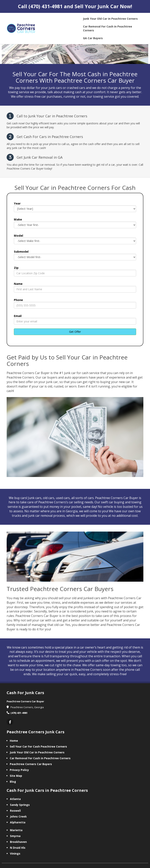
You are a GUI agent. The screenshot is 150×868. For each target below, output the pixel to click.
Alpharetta (18, 822)
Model (18, 235)
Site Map (16, 776)
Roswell (15, 811)
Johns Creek (18, 816)
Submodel (21, 251)
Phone (18, 300)
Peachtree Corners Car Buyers (31, 764)
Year (17, 203)
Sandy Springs (20, 805)
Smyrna (15, 836)
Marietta (16, 830)
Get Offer (75, 332)
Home (14, 741)
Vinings (15, 853)
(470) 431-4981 (46, 6)
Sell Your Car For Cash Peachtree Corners (38, 746)
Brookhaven (18, 842)
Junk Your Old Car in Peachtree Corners (37, 752)
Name (18, 284)
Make (18, 219)
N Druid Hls (18, 848)
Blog (13, 782)
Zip (16, 268)
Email (18, 316)
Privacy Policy (19, 770)
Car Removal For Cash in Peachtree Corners (40, 758)
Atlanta (15, 799)
